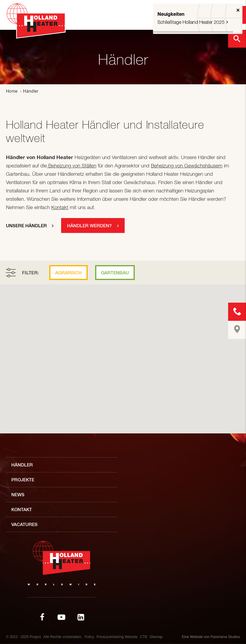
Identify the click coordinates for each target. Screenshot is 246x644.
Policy (89, 637)
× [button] (238, 10)
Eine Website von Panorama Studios (211, 637)
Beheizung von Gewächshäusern (187, 166)
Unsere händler (26, 226)
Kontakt (60, 207)
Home (12, 91)
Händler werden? (89, 226)
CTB (144, 637)
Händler (22, 465)
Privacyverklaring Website (117, 637)
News (18, 495)
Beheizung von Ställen (72, 166)
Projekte (23, 480)
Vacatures (24, 524)
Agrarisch (68, 273)
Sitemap (156, 637)
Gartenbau (115, 273)
